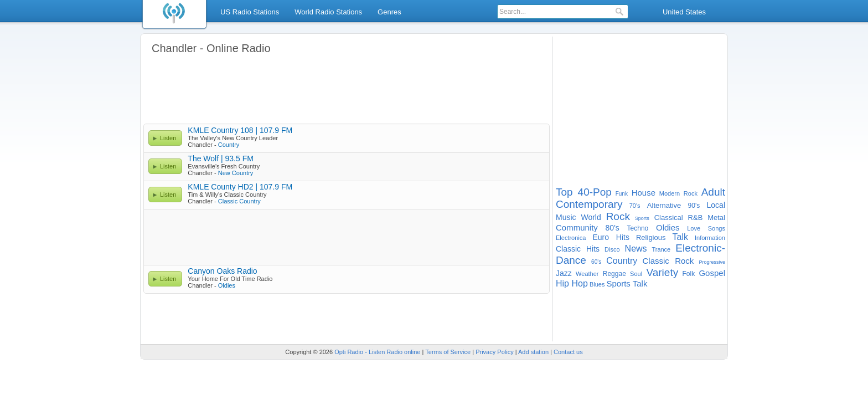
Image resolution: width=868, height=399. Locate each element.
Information (710, 238)
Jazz (564, 273)
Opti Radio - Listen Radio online (377, 352)
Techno (638, 228)
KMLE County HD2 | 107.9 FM (240, 187)
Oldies (227, 285)
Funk (622, 194)
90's (694, 206)
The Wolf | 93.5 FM (221, 158)
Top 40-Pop (584, 192)
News (636, 249)
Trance (661, 249)
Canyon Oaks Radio (222, 271)
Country (229, 145)
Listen (168, 138)
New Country (236, 173)
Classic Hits (578, 249)
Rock (618, 216)
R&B (696, 218)
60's (596, 262)
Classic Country (239, 201)
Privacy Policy (494, 352)
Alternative (664, 205)
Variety (662, 272)
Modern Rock (678, 193)
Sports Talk (627, 283)
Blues (597, 284)
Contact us (568, 352)
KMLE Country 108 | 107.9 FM (240, 130)
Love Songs (706, 228)
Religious (651, 237)
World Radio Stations (328, 12)
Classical (669, 218)
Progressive (712, 262)
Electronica (571, 238)
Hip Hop (572, 283)
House (644, 193)
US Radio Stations (250, 12)
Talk (680, 237)
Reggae (614, 274)
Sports (642, 218)
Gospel (712, 273)
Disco (612, 249)
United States (684, 12)
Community (577, 227)
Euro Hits (611, 237)
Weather (587, 274)
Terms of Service (448, 352)
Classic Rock (668, 261)
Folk (688, 274)
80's (613, 228)
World (591, 217)
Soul (636, 274)
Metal (716, 218)
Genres (389, 12)
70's (635, 206)
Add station (533, 352)
